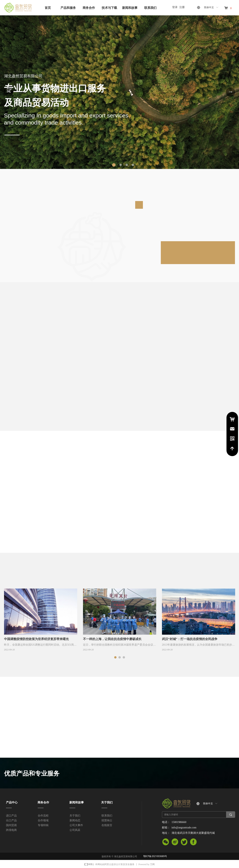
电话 (232, 439)
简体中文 (209, 7)
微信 (166, 843)
